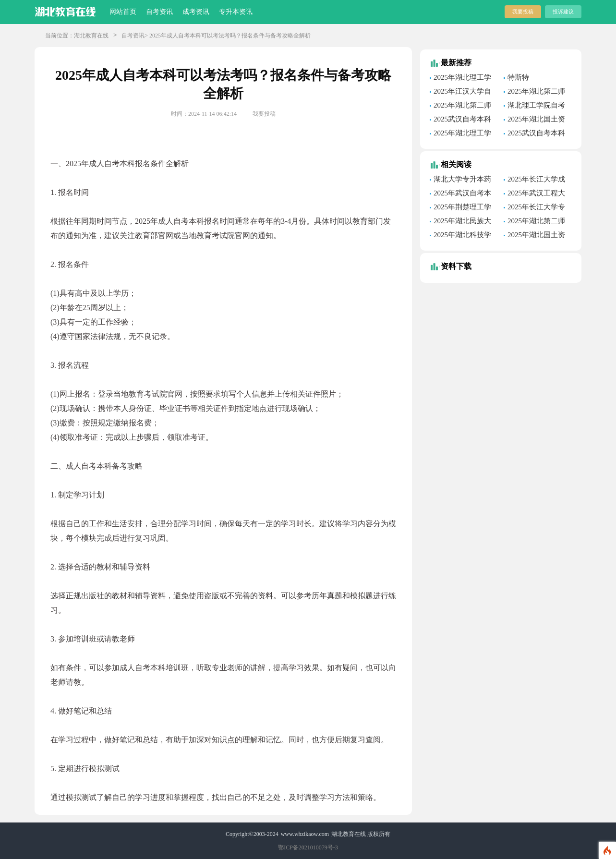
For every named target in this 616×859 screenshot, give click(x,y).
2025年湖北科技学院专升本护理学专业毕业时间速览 (462, 236)
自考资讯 (159, 12)
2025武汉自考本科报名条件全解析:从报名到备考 (463, 121)
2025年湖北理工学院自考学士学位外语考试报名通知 (462, 79)
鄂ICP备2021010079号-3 (308, 847)
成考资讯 (196, 12)
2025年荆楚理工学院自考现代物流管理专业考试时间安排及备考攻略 (462, 208)
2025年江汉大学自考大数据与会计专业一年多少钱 (462, 93)
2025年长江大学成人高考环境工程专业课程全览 (536, 181)
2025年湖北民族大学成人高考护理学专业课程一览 (462, 222)
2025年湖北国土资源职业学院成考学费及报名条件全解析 (536, 236)
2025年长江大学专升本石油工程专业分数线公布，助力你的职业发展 (536, 208)
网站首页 (123, 12)
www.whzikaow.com (305, 834)
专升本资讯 (236, 12)
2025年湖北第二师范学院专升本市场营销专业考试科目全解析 (536, 222)
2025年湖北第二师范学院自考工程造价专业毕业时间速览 (536, 93)
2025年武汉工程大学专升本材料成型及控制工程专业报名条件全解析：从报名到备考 (536, 194)
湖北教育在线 (91, 36)
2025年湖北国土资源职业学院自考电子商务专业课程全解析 (536, 121)
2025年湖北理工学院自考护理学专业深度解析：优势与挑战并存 (462, 134)
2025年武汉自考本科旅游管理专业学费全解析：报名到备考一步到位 (462, 194)
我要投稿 (523, 12)
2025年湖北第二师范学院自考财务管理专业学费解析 (462, 107)
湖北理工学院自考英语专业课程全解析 (536, 107)
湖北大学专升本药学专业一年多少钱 (460, 181)
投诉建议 (563, 12)
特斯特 (518, 77)
